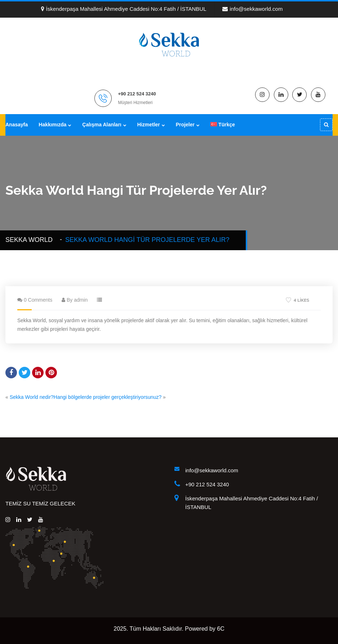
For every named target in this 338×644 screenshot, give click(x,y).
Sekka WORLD (31, 240)
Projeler (185, 125)
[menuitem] (223, 125)
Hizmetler (149, 125)
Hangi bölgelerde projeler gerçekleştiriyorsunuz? (108, 397)
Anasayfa (17, 125)
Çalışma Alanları (102, 125)
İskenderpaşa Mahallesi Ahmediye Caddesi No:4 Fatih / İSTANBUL (124, 9)
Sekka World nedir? (32, 397)
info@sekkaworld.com (252, 9)
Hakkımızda (52, 125)
